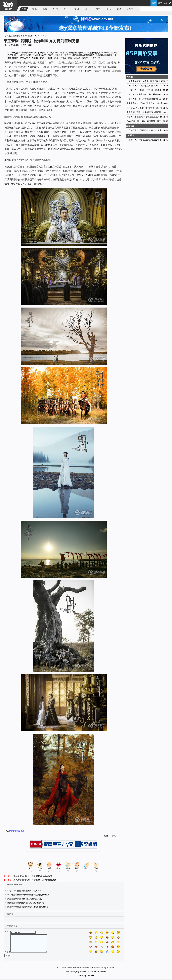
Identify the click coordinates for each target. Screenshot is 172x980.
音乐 (88, 9)
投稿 (154, 3)
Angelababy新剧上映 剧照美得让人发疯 (24, 891)
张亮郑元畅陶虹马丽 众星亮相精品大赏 (25, 899)
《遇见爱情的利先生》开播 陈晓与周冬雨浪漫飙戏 (34, 880)
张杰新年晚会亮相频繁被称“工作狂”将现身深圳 (28, 907)
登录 (160, 3)
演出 (77, 9)
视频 (119, 9)
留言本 (130, 9)
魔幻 (19, 831)
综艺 (66, 9)
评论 (109, 9)
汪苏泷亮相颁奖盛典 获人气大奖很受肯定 (26, 903)
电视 (56, 9)
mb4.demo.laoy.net (81, 968)
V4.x (92, 976)
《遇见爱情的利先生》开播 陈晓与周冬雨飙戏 (32, 876)
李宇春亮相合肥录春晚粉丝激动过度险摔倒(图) (28, 895)
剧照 (15, 831)
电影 (45, 9)
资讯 (35, 9)
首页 (24, 9)
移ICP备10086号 (100, 972)
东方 (11, 831)
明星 (98, 9)
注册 (166, 3)
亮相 (23, 831)
